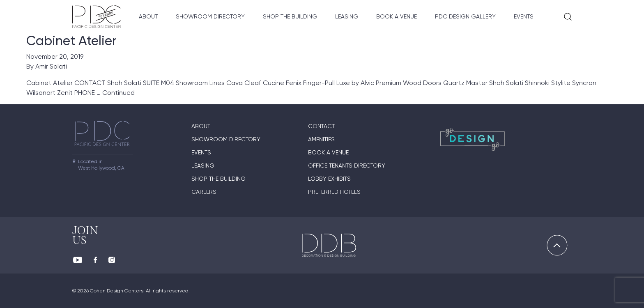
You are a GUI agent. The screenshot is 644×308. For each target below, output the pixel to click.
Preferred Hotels (334, 192)
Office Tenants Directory (347, 165)
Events (524, 16)
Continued (118, 93)
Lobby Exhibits (329, 179)
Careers (204, 192)
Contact (321, 126)
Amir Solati (51, 66)
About (148, 16)
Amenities (321, 139)
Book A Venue (397, 16)
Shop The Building (290, 16)
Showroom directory (210, 16)
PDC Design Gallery (465, 16)
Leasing (347, 16)
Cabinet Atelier (71, 41)
